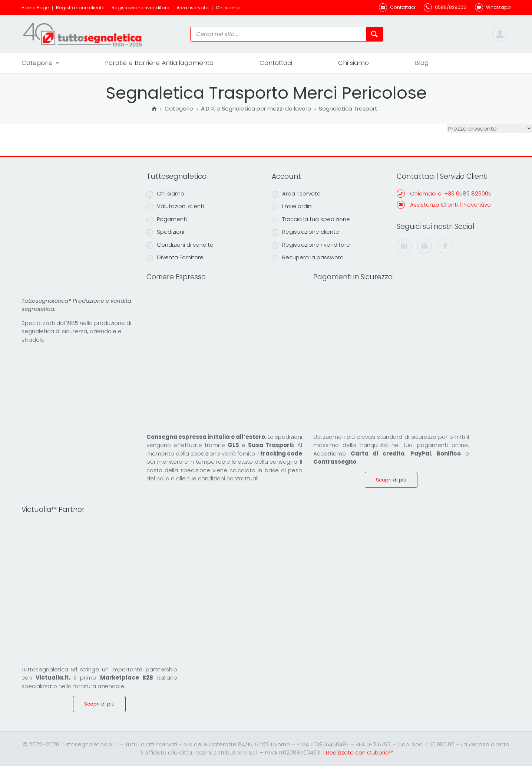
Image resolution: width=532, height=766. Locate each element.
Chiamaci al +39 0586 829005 (451, 193)
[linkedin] (404, 246)
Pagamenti (167, 219)
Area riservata (193, 8)
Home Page (35, 8)
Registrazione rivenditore (141, 8)
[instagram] (424, 246)
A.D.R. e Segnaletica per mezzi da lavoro (256, 109)
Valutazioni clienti (175, 206)
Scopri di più (391, 480)
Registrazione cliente (80, 8)
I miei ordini (292, 206)
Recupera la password (308, 257)
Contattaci (276, 63)
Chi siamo (228, 8)
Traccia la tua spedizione (311, 219)
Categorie (40, 63)
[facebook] (445, 246)
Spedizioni (165, 232)
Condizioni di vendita (180, 245)
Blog (422, 63)
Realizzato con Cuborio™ (359, 752)
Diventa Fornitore (175, 257)
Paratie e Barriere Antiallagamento (159, 63)
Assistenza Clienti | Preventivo (450, 205)
